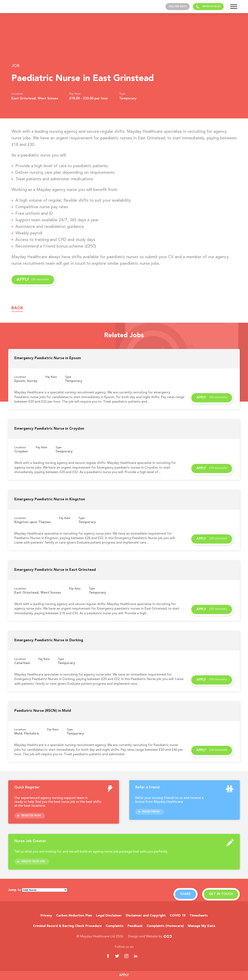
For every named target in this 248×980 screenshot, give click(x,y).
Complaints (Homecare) (165, 926)
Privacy (46, 916)
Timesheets (199, 916)
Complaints (115, 926)
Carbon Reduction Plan (74, 916)
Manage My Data (201, 926)
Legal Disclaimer (109, 916)
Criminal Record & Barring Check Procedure (67, 926)
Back (17, 308)
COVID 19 (178, 916)
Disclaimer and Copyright (146, 916)
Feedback (135, 926)
